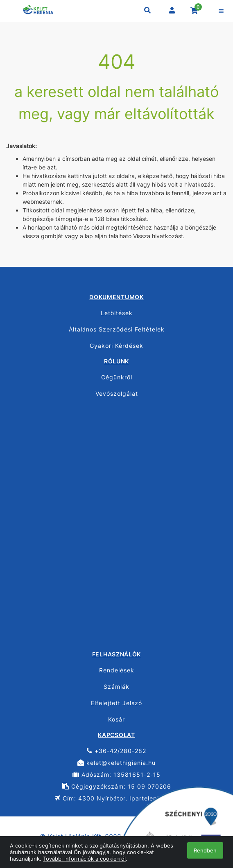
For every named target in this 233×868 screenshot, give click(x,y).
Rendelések (117, 670)
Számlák (116, 687)
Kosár (116, 719)
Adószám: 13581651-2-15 (116, 774)
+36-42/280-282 (116, 751)
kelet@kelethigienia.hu (116, 763)
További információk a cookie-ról (84, 859)
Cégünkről (117, 377)
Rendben (205, 850)
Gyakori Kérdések (116, 346)
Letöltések (117, 313)
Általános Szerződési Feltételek (117, 329)
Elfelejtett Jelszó (116, 703)
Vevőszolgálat (117, 393)
